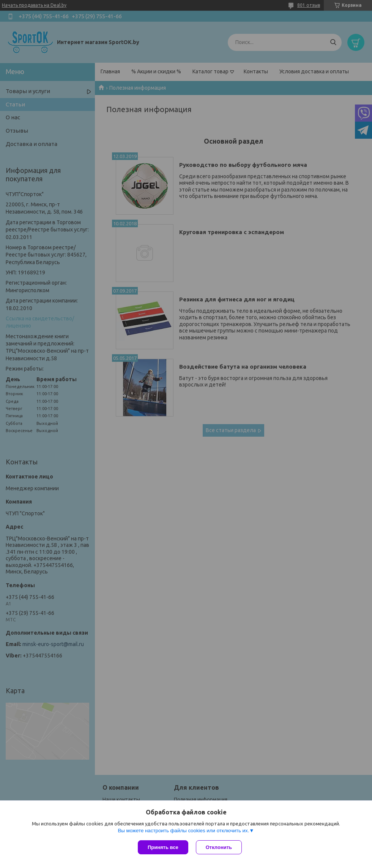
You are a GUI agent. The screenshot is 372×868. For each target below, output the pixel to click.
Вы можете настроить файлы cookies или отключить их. (183, 831)
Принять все (163, 847)
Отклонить (219, 847)
